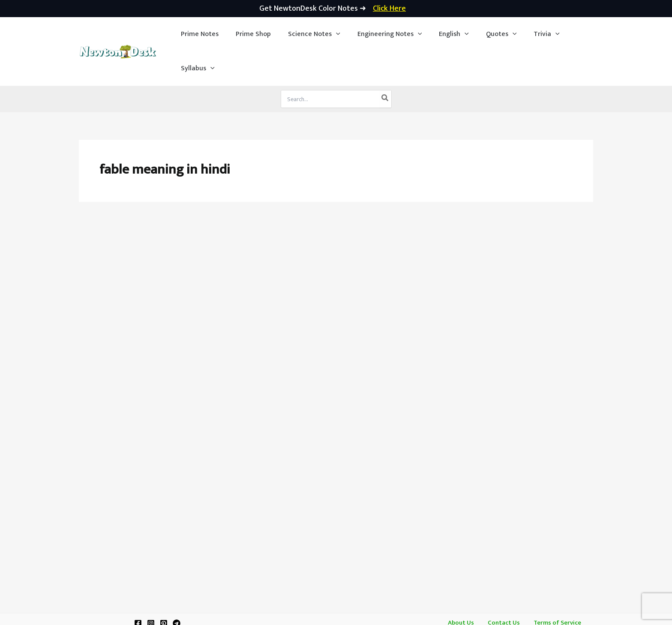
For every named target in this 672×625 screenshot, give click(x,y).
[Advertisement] (336, 241)
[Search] (385, 65)
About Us (465, 589)
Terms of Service (552, 589)
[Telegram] (177, 589)
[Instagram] (151, 589)
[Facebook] (138, 589)
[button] (307, 34)
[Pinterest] (164, 589)
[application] (329, 34)
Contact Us (502, 589)
